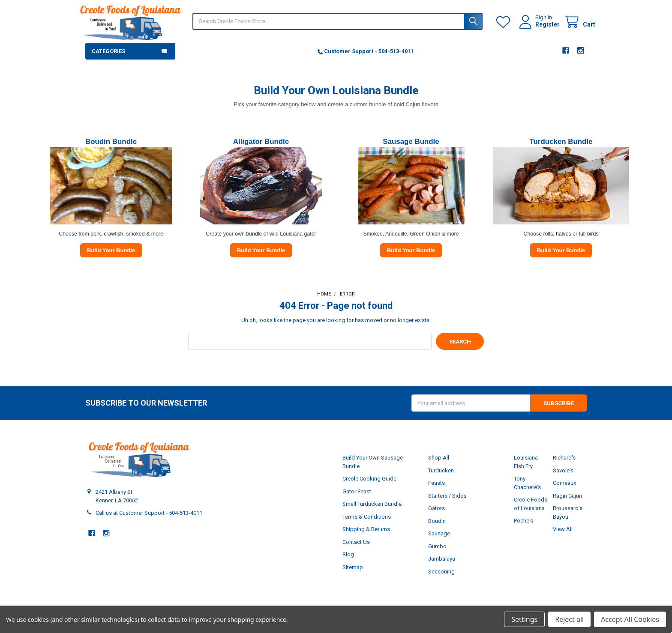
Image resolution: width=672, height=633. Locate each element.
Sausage (439, 542)
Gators (436, 517)
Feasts (436, 491)
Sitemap (353, 576)
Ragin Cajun (567, 504)
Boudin (437, 530)
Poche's (523, 529)
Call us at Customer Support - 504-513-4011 (149, 521)
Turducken (441, 479)
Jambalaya (442, 567)
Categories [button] (108, 60)
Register (539, 29)
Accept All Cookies (630, 619)
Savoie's (563, 479)
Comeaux (564, 491)
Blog (348, 563)
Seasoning (441, 580)
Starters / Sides (447, 504)
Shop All (439, 466)
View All (563, 538)
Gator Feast (357, 500)
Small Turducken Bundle (372, 512)
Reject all (569, 619)
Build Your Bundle (111, 259)
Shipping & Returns (366, 538)
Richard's (564, 466)
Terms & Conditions (367, 525)
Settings (524, 619)
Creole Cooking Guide (369, 487)
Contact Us (356, 551)
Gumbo (437, 555)
